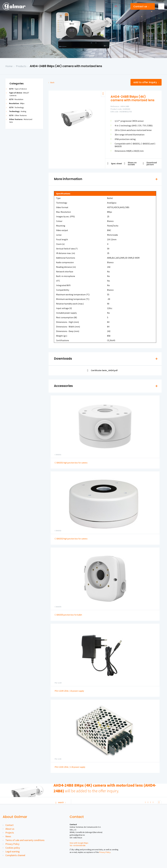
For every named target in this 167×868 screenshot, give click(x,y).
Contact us (141, 6)
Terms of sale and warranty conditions (25, 840)
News (8, 836)
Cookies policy (13, 848)
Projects (10, 833)
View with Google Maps (79, 843)
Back (51, 82)
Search (61, 802)
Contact (9, 825)
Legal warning (13, 851)
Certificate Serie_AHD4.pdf (102, 371)
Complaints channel (15, 855)
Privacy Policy (12, 844)
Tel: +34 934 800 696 (77, 845)
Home (9, 66)
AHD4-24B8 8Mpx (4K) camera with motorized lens (66, 66)
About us (10, 829)
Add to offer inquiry (146, 82)
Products (21, 66)
